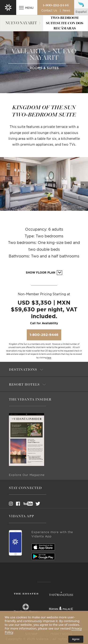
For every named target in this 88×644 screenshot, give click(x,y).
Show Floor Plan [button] (44, 273)
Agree (76, 639)
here (49, 358)
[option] (44, 184)
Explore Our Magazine (27, 475)
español (81, 12)
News (66, 11)
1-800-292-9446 (56, 5)
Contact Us (49, 11)
